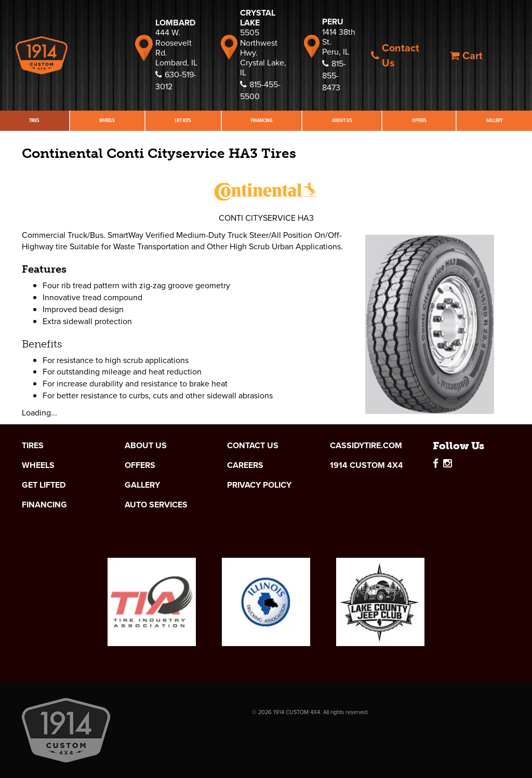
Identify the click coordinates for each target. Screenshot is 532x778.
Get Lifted (44, 485)
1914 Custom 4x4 (367, 465)
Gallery (142, 485)
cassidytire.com (366, 446)
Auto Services (156, 505)
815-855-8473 (334, 76)
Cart (466, 56)
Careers (245, 465)
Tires (34, 120)
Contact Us (395, 55)
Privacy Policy (259, 485)
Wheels (107, 120)
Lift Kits (183, 120)
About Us (342, 120)
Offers (419, 120)
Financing (262, 120)
